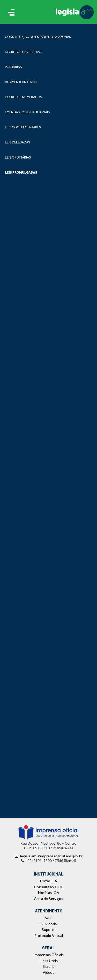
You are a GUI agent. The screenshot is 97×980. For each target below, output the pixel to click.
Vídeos (48, 972)
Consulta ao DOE (48, 887)
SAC (48, 918)
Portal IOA (49, 881)
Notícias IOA (49, 893)
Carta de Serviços (48, 899)
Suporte (48, 930)
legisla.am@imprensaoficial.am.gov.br (49, 856)
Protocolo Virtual (49, 936)
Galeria (49, 966)
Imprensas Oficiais (48, 955)
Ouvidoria (48, 924)
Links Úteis (49, 961)
